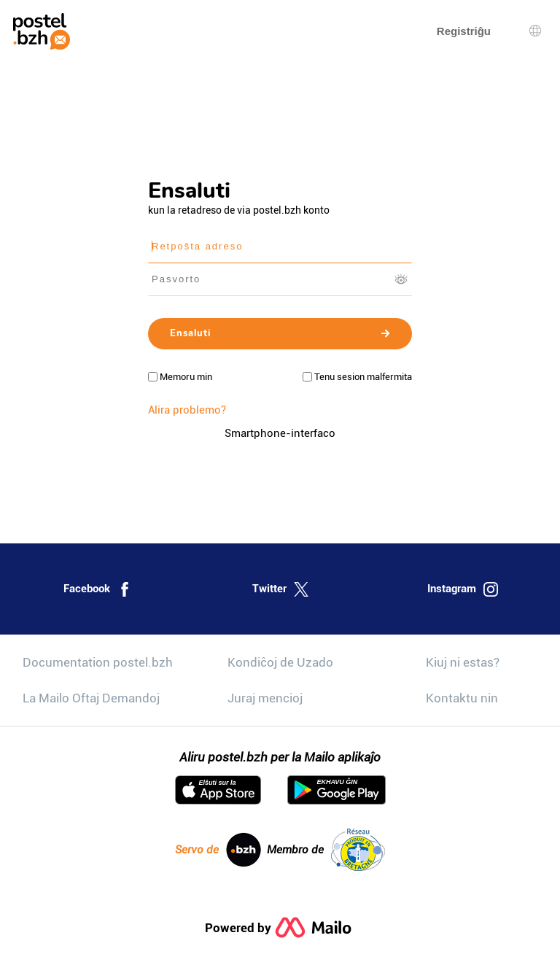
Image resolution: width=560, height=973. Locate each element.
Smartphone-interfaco (280, 433)
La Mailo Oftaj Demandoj (91, 698)
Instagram (463, 589)
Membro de (326, 850)
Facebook (98, 589)
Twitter (280, 589)
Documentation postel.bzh (98, 662)
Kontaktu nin (462, 698)
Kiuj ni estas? (463, 662)
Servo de (218, 850)
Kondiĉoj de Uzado (280, 662)
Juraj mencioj (265, 698)
